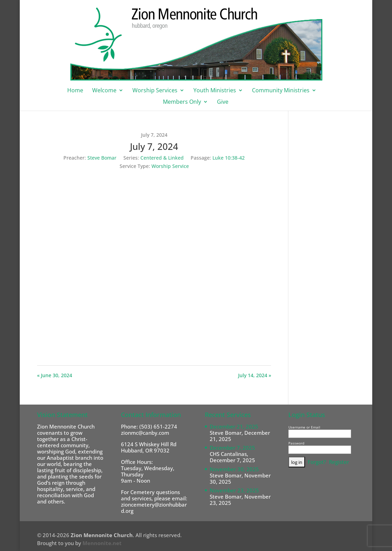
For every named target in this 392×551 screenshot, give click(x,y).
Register (339, 462)
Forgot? (317, 462)
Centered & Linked (162, 158)
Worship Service (170, 166)
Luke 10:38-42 (229, 158)
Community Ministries (281, 91)
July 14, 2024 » (255, 375)
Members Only (182, 102)
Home (75, 91)
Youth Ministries (215, 91)
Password (296, 443)
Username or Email (304, 427)
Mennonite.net (102, 543)
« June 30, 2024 (55, 375)
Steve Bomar (102, 158)
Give (223, 102)
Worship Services (155, 91)
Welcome (104, 91)
